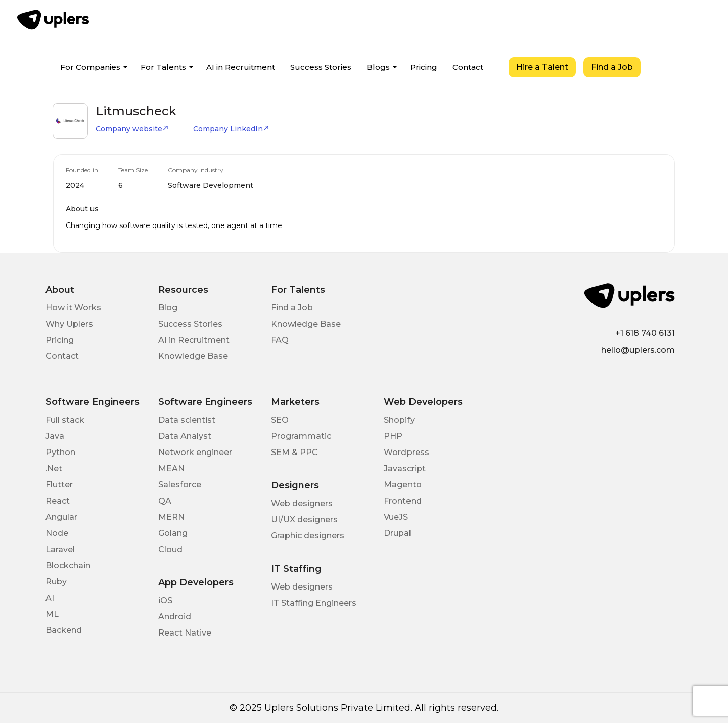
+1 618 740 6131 (645, 333)
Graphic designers (308, 536)
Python (60, 452)
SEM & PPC (294, 452)
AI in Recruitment (241, 67)
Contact (468, 67)
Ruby (56, 582)
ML (52, 614)
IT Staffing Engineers (314, 603)
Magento (403, 485)
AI (50, 598)
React (58, 501)
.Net (54, 468)
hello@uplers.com (638, 350)
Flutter (59, 485)
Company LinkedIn (231, 129)
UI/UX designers (304, 519)
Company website (132, 129)
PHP (393, 436)
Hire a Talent (542, 67)
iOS (165, 600)
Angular (61, 517)
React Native (185, 633)
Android (175, 617)
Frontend (403, 501)
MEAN (171, 468)
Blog (168, 308)
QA (165, 501)
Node (57, 533)
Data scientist (187, 420)
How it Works (73, 308)
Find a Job (612, 67)
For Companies (90, 67)
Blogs (378, 67)
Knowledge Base (193, 356)
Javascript (405, 468)
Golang (173, 533)
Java (55, 436)
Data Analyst (185, 436)
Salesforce (180, 485)
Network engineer (195, 452)
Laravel (60, 549)
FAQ (280, 340)
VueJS (396, 517)
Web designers (302, 503)
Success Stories (321, 67)
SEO (280, 420)
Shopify (399, 420)
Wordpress (406, 452)
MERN (171, 517)
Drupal (397, 533)
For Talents (163, 67)
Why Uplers (69, 324)
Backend (64, 630)
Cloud (170, 549)
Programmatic (301, 436)
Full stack (65, 420)
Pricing (424, 67)
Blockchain (68, 566)
